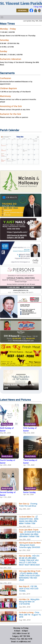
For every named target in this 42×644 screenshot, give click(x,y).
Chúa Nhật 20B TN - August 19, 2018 (30, 615)
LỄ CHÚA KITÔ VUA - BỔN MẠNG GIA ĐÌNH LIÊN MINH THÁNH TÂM (29, 520)
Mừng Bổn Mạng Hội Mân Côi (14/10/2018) (29, 602)
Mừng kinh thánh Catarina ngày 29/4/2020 (30, 546)
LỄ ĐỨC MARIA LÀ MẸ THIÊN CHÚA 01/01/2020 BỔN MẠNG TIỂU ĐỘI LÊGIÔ (29, 577)
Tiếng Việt (38, 7)
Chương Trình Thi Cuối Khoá (28, 505)
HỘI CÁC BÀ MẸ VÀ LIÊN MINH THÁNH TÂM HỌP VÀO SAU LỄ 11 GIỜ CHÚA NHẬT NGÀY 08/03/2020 (29, 560)
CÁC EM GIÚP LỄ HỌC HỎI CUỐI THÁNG (29, 589)
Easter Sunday (30, 492)
